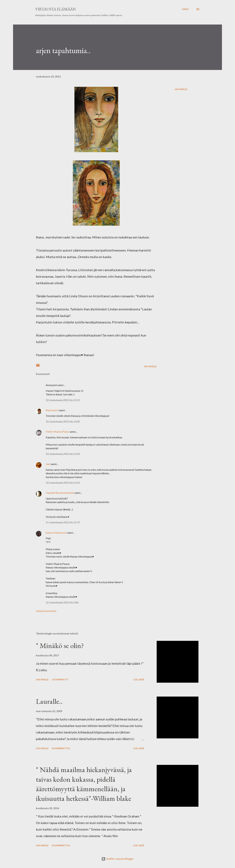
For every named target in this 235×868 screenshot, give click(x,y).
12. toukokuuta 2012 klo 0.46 (62, 602)
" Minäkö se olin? (60, 645)
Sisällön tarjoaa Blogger (118, 859)
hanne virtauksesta (56, 533)
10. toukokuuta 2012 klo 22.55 (63, 400)
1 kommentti (60, 679)
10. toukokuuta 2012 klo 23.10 (63, 454)
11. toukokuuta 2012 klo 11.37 (63, 522)
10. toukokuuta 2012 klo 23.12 (63, 483)
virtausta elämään (56, 9)
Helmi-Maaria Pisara (57, 432)
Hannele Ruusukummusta (60, 493)
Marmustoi (52, 410)
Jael (48, 464)
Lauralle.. (49, 701)
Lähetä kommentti (46, 611)
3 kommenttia (61, 845)
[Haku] (185, 9)
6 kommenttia (61, 748)
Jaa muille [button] (181, 89)
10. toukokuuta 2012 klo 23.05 (63, 421)
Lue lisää (139, 679)
